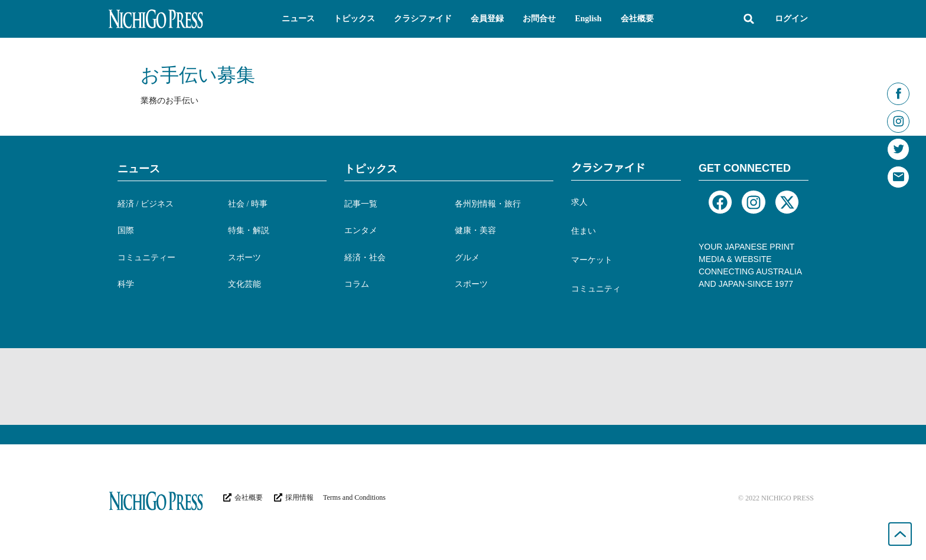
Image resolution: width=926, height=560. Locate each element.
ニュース (139, 169)
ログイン (791, 19)
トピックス (371, 169)
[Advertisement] (463, 387)
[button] (298, 19)
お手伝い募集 (198, 75)
